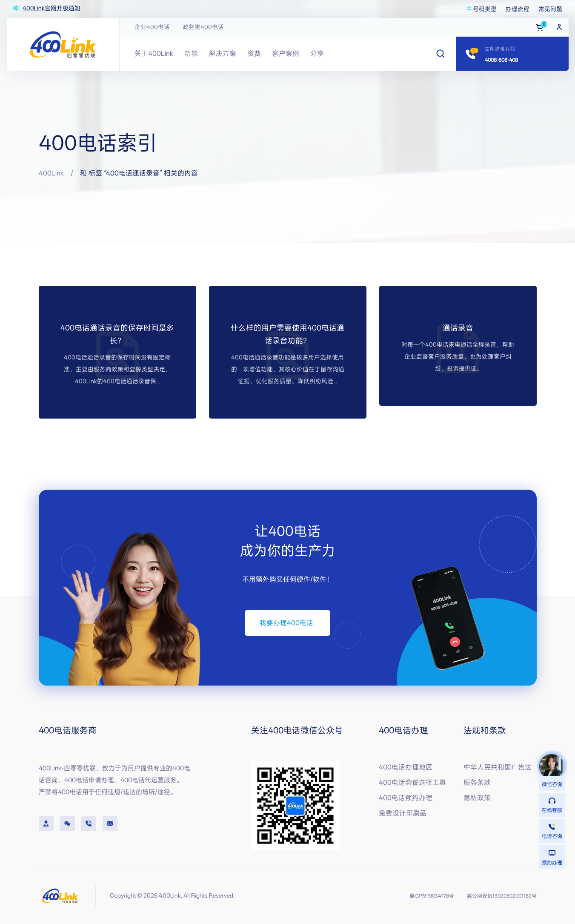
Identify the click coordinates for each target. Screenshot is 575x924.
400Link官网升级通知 (51, 8)
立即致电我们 (500, 49)
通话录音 (458, 328)
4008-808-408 (501, 60)
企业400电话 (152, 27)
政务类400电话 (203, 27)
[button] (287, 623)
